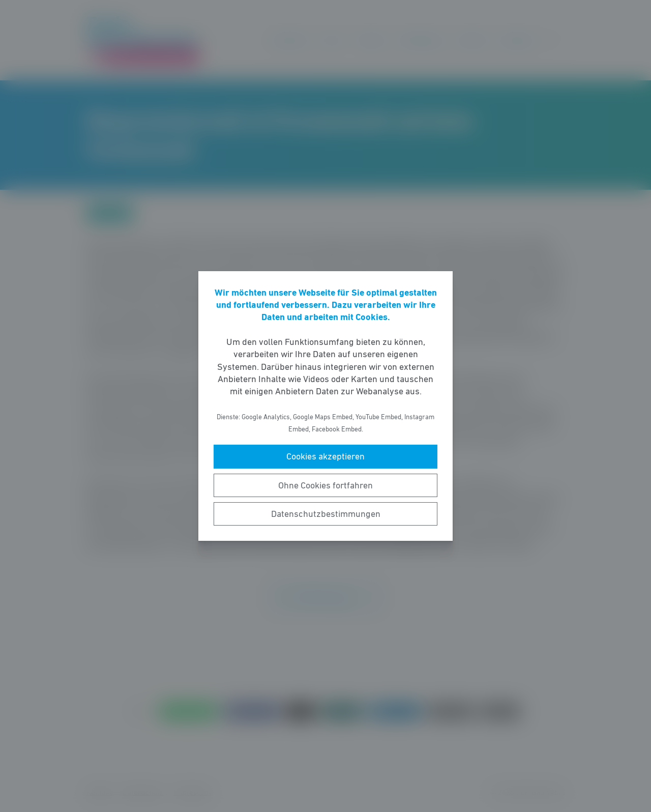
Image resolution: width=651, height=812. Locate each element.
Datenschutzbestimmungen (326, 514)
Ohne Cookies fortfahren (325, 485)
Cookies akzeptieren (325, 456)
